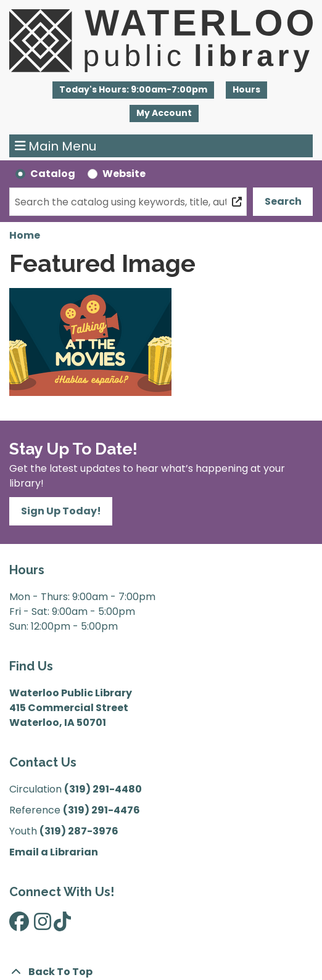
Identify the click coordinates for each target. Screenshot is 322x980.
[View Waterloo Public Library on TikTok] (62, 925)
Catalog (53, 174)
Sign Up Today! (61, 511)
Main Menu (56, 146)
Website (124, 174)
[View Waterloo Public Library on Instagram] (43, 925)
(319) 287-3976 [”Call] (79, 831)
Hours (246, 89)
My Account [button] (164, 113)
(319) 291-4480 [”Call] (103, 789)
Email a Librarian (54, 852)
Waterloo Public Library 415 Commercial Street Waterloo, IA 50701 (71, 708)
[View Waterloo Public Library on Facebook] (19, 925)
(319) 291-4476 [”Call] (101, 810)
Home (25, 235)
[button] (133, 90)
